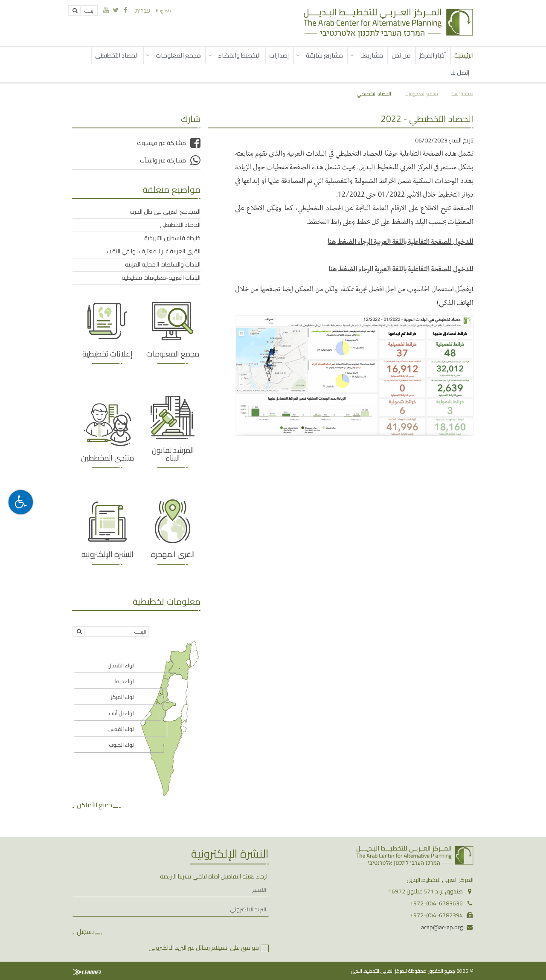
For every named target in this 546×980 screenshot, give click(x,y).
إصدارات (279, 55)
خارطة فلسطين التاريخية (172, 238)
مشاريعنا (372, 55)
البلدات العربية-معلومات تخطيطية (161, 278)
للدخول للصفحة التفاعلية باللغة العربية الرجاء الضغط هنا (401, 241)
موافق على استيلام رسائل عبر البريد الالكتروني (204, 948)
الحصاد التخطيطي (117, 55)
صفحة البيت (462, 94)
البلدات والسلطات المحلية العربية (163, 264)
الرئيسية (464, 55)
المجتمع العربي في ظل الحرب (165, 212)
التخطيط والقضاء (239, 55)
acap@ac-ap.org (442, 927)
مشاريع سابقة (324, 55)
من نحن (401, 55)
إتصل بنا (460, 72)
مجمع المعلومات (178, 55)
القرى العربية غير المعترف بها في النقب (154, 251)
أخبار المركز (433, 55)
